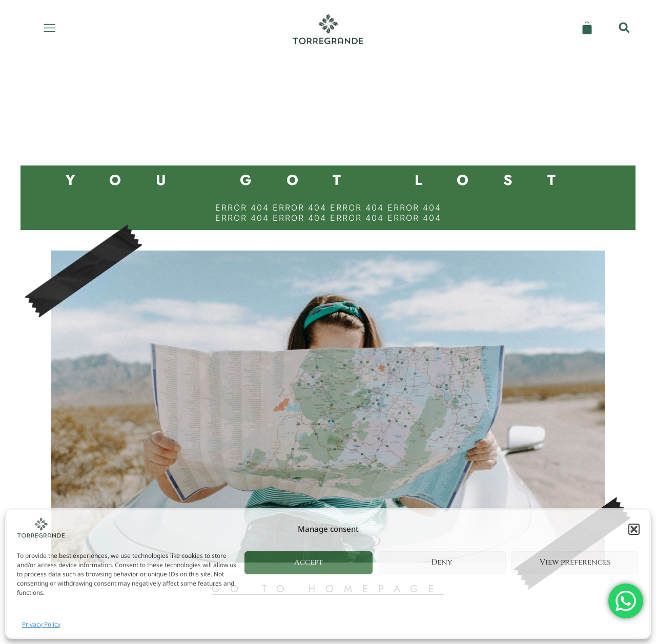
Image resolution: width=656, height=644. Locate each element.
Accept (309, 562)
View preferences (575, 562)
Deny (442, 562)
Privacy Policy (41, 624)
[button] (634, 529)
